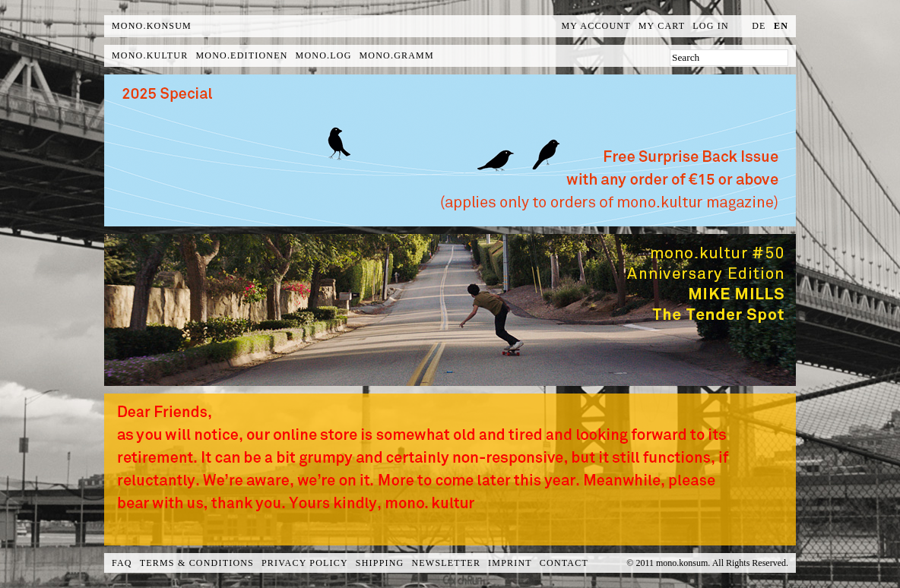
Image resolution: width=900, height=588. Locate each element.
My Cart (662, 26)
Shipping (380, 563)
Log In (711, 26)
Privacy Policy (305, 563)
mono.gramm (397, 55)
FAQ (122, 563)
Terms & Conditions (197, 563)
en (781, 26)
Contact (564, 563)
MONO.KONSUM (152, 26)
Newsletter (446, 563)
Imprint (510, 563)
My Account (596, 26)
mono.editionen (241, 55)
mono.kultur (150, 55)
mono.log (324, 55)
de (759, 26)
